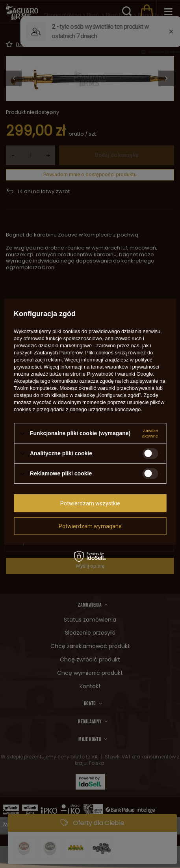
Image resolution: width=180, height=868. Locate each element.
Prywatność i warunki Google (120, 374)
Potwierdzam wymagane (90, 526)
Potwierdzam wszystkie (90, 503)
